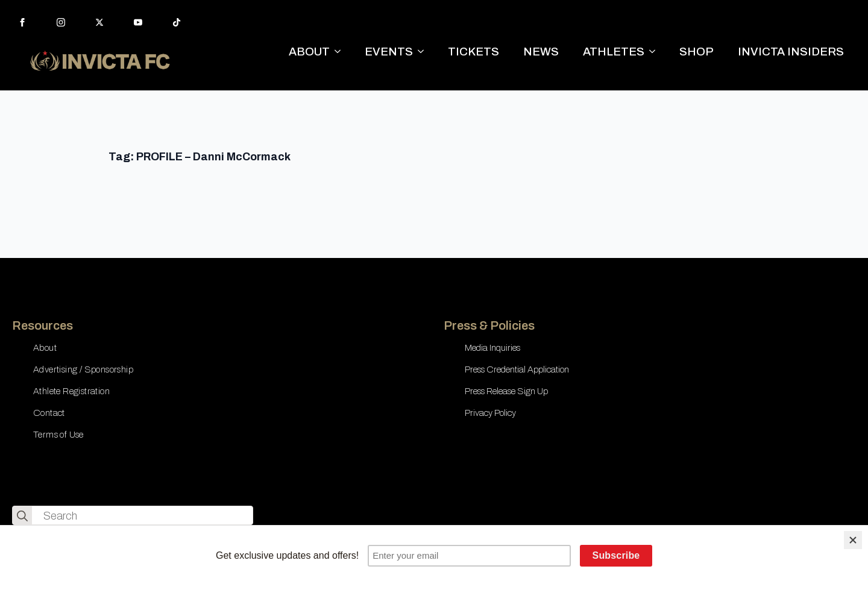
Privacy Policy (490, 413)
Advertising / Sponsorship (83, 369)
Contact (49, 413)
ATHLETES (614, 52)
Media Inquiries (492, 348)
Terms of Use (58, 435)
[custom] (177, 22)
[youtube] (138, 22)
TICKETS (473, 52)
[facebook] (22, 22)
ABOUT (309, 52)
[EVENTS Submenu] (424, 52)
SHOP (697, 52)
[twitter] (99, 22)
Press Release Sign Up (506, 391)
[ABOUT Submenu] (341, 52)
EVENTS (389, 52)
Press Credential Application (517, 369)
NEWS (541, 52)
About (45, 348)
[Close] (853, 540)
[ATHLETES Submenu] (656, 52)
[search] (22, 516)
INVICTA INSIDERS (791, 52)
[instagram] (61, 22)
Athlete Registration (71, 391)
